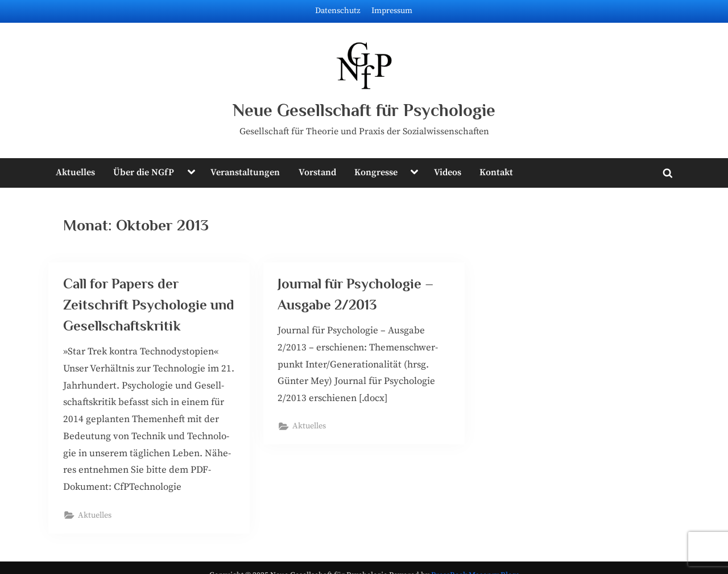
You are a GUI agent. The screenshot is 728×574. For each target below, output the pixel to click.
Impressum (392, 11)
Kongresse (376, 172)
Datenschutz (338, 11)
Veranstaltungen (245, 172)
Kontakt (496, 172)
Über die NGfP (144, 172)
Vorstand (317, 172)
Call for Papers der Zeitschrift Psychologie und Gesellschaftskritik (149, 305)
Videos (448, 172)
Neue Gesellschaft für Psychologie (364, 110)
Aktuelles (75, 172)
